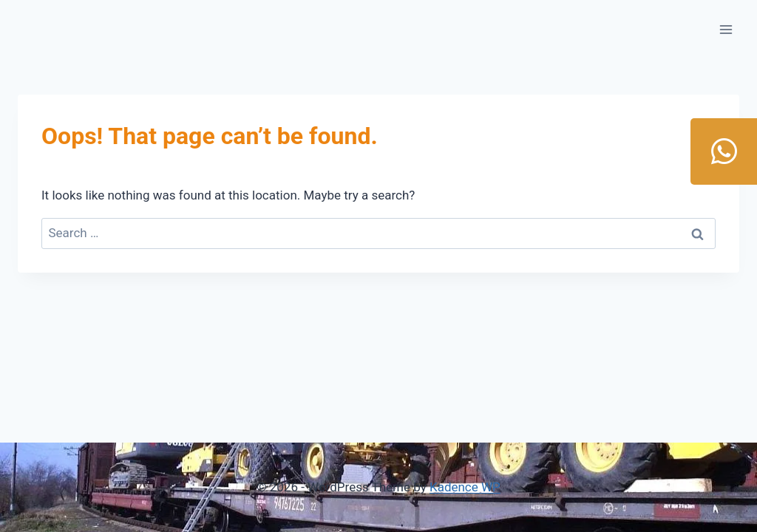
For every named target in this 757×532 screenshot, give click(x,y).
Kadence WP (465, 487)
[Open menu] (726, 29)
